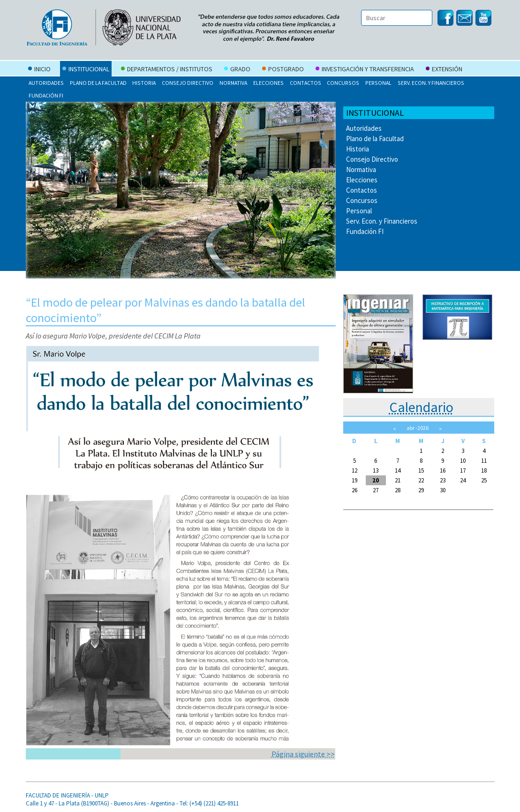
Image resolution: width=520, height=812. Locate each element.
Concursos (343, 83)
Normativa (233, 83)
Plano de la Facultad (98, 83)
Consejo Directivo (188, 83)
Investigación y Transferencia (365, 70)
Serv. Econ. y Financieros (431, 83)
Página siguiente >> (303, 754)
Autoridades (46, 83)
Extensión (444, 70)
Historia (144, 83)
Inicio (39, 70)
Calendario (421, 407)
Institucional (86, 70)
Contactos (305, 83)
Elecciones (268, 83)
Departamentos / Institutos (167, 70)
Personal (378, 83)
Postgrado (283, 70)
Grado (237, 70)
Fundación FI (46, 95)
